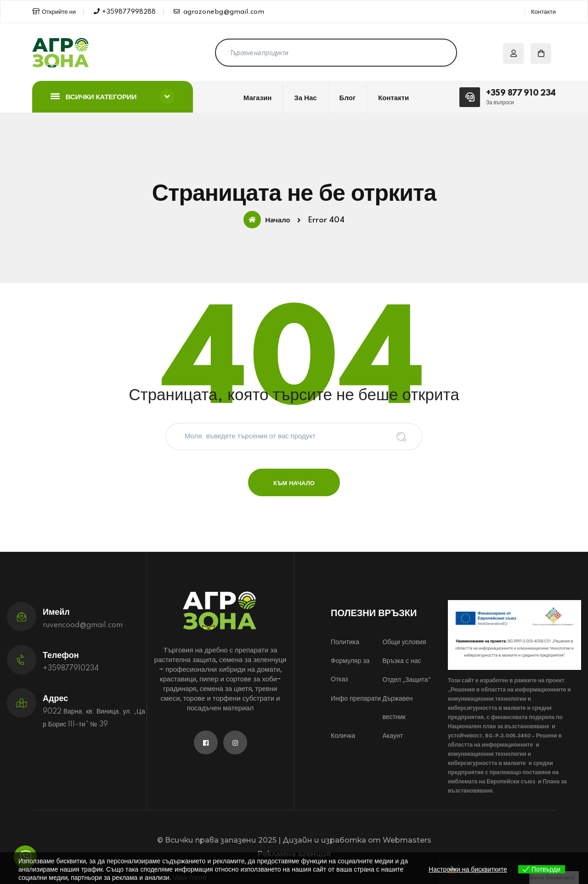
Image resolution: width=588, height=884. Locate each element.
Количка (343, 736)
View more (190, 878)
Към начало (294, 483)
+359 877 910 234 (521, 93)
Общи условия (404, 642)
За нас (305, 98)
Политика (345, 642)
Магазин (258, 98)
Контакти (543, 12)
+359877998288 (125, 11)
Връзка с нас (402, 661)
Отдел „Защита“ (407, 680)
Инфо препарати (356, 698)
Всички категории (113, 96)
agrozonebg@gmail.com (219, 11)
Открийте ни (54, 11)
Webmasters (407, 840)
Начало (267, 220)
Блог (348, 98)
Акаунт (393, 736)
